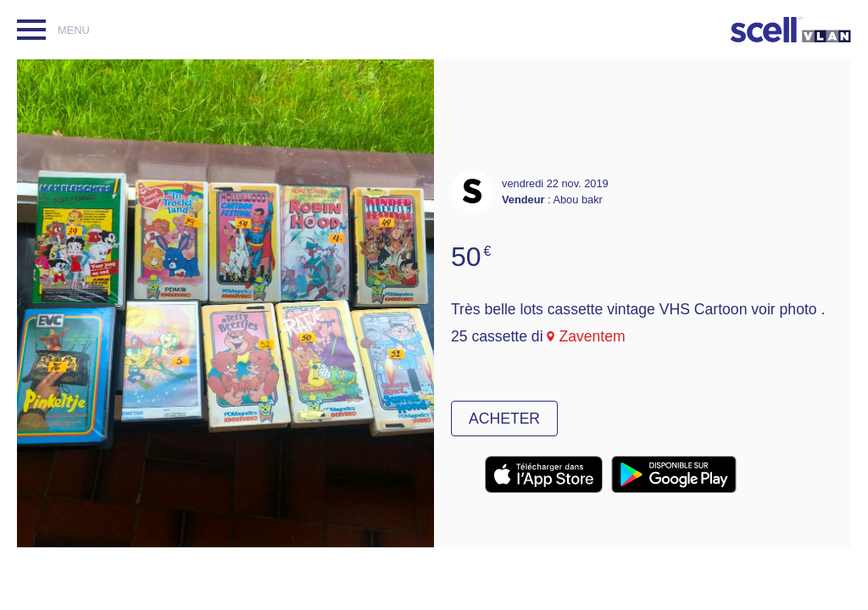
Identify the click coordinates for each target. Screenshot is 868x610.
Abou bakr (577, 200)
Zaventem (592, 336)
